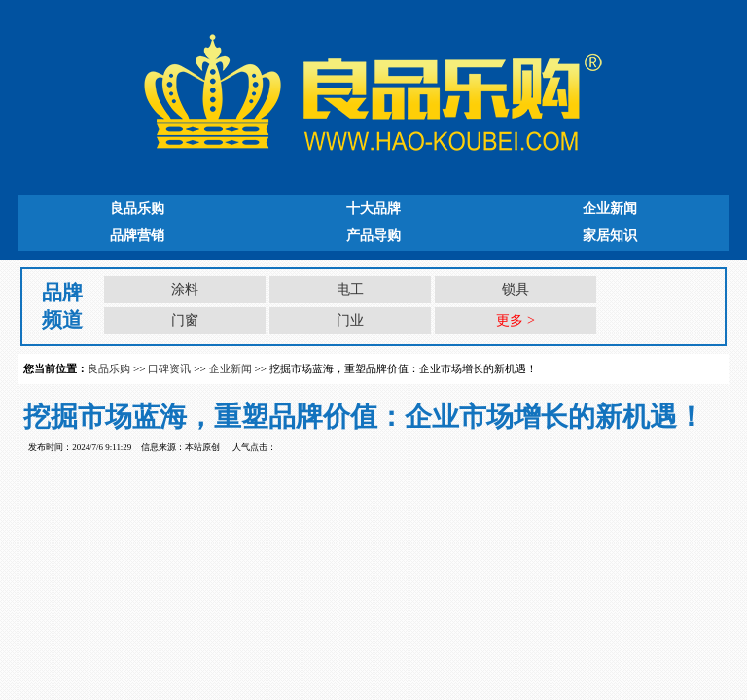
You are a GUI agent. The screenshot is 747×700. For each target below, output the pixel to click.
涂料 (185, 289)
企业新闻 (610, 209)
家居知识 (610, 236)
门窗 (185, 320)
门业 (350, 320)
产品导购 (373, 236)
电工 (350, 289)
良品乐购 (137, 209)
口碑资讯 (169, 368)
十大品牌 (373, 209)
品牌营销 (137, 236)
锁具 (516, 289)
